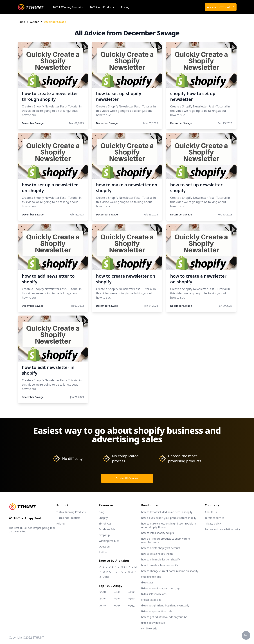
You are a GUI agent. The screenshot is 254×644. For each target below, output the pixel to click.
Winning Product (109, 541)
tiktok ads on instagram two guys (161, 588)
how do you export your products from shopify (169, 518)
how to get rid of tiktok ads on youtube (164, 617)
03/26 (103, 606)
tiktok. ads (147, 582)
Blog (102, 512)
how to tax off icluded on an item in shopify (167, 512)
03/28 (117, 599)
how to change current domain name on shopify (170, 571)
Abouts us (211, 512)
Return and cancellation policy (223, 529)
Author (35, 22)
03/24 (131, 606)
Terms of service (214, 518)
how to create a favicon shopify (160, 565)
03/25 (117, 606)
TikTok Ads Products (102, 7)
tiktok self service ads (154, 594)
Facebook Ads (107, 529)
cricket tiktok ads (151, 600)
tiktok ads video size (153, 623)
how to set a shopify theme (157, 554)
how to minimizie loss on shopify (161, 559)
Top (246, 635)
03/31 (117, 592)
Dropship (104, 535)
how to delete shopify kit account (161, 548)
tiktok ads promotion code (157, 611)
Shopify (103, 518)
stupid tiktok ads (151, 577)
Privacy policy (213, 524)
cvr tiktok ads (149, 628)
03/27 (131, 599)
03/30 (131, 592)
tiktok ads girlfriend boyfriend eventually (165, 605)
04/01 (103, 592)
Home (21, 22)
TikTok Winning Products (68, 7)
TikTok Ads (105, 524)
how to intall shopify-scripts (158, 533)
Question (104, 547)
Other (106, 577)
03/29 (103, 599)
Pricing (125, 7)
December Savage (55, 22)
